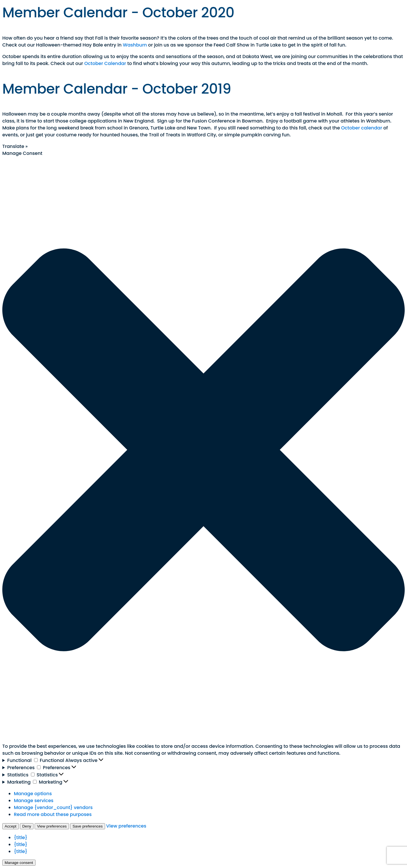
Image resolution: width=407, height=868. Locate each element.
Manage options (33, 794)
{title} (21, 838)
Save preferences (87, 826)
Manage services (34, 801)
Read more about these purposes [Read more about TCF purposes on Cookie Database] (53, 814)
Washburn (135, 45)
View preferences (52, 826)
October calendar (362, 128)
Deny (27, 826)
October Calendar (105, 63)
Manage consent (19, 863)
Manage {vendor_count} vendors (53, 807)
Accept (11, 826)
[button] (203, 450)
